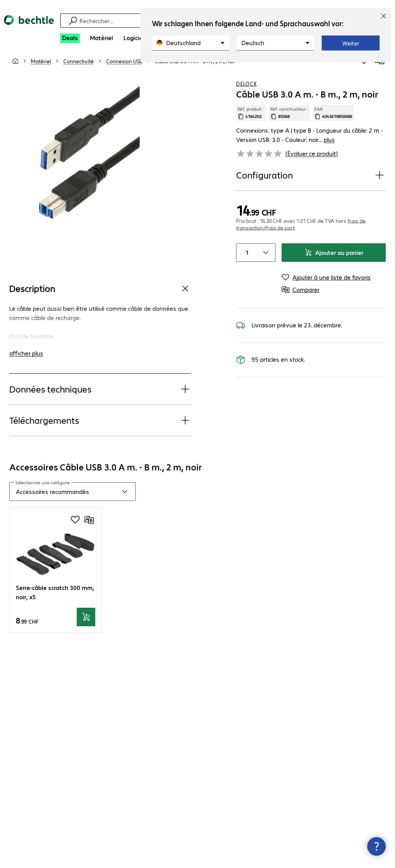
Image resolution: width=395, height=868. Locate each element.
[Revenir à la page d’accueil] (29, 27)
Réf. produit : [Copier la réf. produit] (251, 121)
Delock (246, 92)
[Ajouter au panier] (86, 626)
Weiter (351, 43)
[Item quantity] (246, 261)
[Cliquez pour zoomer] (85, 163)
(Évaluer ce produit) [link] (312, 162)
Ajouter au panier (334, 261)
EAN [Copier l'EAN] (333, 121)
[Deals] (70, 38)
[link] (195, 70)
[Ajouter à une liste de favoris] (364, 69)
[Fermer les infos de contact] (376, 846)
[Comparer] (380, 69)
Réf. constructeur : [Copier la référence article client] (289, 121)
